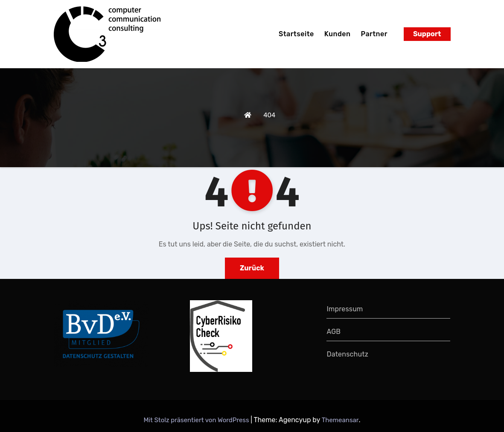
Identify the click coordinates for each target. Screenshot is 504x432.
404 (269, 115)
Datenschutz (347, 354)
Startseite (296, 34)
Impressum (345, 309)
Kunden (338, 34)
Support (427, 34)
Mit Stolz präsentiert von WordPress (197, 420)
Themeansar (340, 420)
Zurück (252, 268)
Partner (374, 34)
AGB (334, 332)
